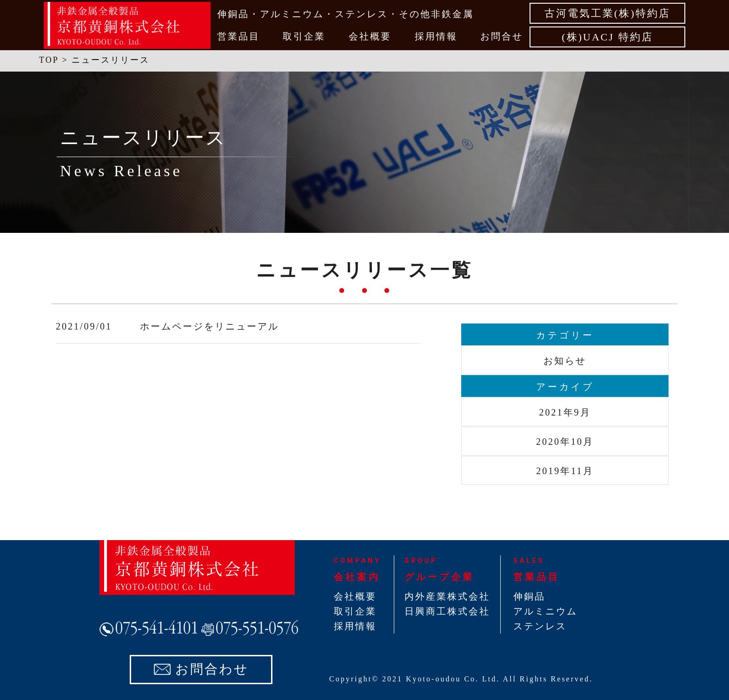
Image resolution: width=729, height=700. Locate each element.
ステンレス (540, 626)
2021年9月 (565, 412)
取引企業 (304, 36)
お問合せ (502, 36)
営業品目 (239, 36)
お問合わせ (212, 669)
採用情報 (436, 36)
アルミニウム (545, 611)
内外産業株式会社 (447, 596)
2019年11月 (565, 471)
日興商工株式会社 (447, 611)
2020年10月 (565, 442)
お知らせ (565, 361)
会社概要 (370, 36)
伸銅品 (529, 596)
